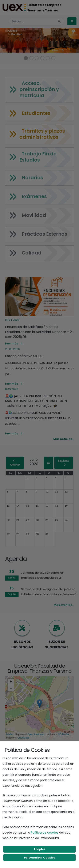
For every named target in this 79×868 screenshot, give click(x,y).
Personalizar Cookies (39, 858)
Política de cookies (45, 833)
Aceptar (40, 849)
